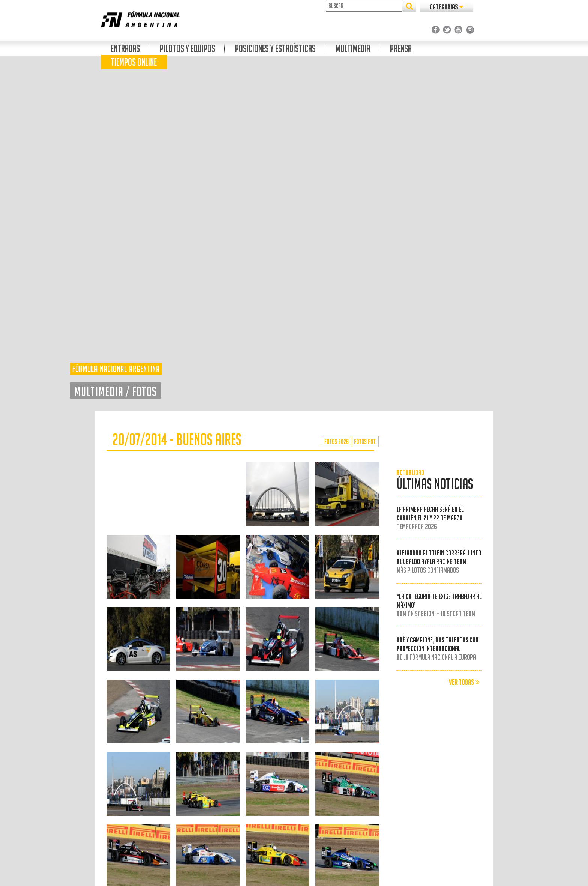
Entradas (125, 49)
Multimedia (353, 49)
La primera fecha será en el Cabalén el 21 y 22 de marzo (430, 518)
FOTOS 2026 (337, 441)
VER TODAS (464, 682)
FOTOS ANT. (365, 441)
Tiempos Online (134, 62)
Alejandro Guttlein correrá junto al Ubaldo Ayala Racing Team (439, 561)
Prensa (401, 49)
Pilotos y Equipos (187, 49)
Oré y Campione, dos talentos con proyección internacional (437, 648)
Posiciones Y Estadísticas (275, 49)
